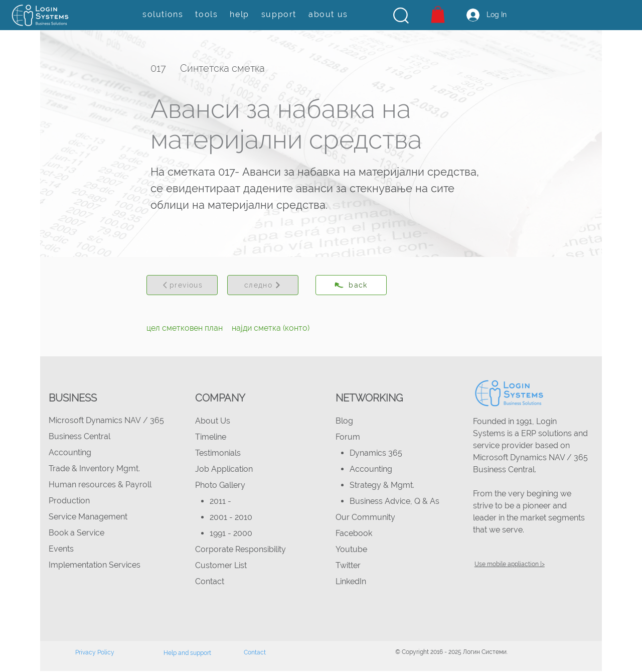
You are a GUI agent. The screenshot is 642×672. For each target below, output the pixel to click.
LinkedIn (351, 581)
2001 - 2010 (231, 517)
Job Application (224, 469)
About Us (213, 421)
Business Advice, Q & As (394, 501)
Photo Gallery (220, 485)
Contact (210, 581)
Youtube (351, 549)
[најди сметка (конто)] (271, 328)
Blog (344, 421)
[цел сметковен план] (185, 328)
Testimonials (218, 453)
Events (61, 549)
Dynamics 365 (376, 453)
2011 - (221, 501)
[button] (401, 16)
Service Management (88, 517)
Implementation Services (95, 565)
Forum (348, 437)
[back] (351, 285)
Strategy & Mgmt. (382, 485)
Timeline (211, 437)
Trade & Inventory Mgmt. (94, 468)
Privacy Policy (95, 652)
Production (69, 501)
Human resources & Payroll (100, 485)
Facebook (354, 533)
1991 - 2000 (231, 533)
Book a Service (76, 533)
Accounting (70, 452)
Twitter (348, 565)
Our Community (365, 517)
